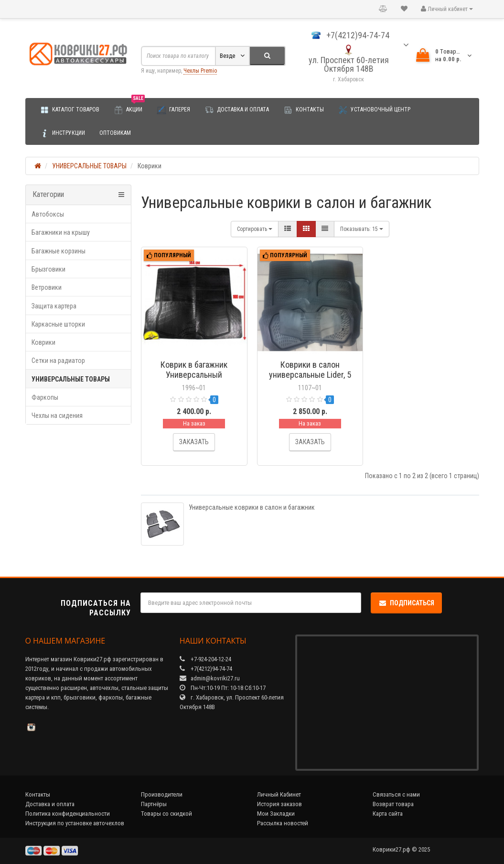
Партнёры (154, 804)
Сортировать (255, 229)
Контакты (304, 110)
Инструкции (62, 133)
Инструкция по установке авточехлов (75, 823)
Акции (129, 106)
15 (362, 229)
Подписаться (406, 603)
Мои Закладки (276, 814)
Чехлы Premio (200, 71)
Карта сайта (388, 814)
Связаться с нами (396, 794)
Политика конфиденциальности (68, 814)
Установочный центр (374, 110)
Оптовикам (115, 133)
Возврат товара (393, 804)
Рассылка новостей (283, 823)
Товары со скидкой (166, 814)
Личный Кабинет (279, 794)
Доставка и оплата (237, 110)
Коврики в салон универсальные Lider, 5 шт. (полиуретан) (310, 375)
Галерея (173, 110)
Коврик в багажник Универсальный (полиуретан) (194, 375)
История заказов (279, 804)
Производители (162, 794)
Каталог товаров (70, 110)
